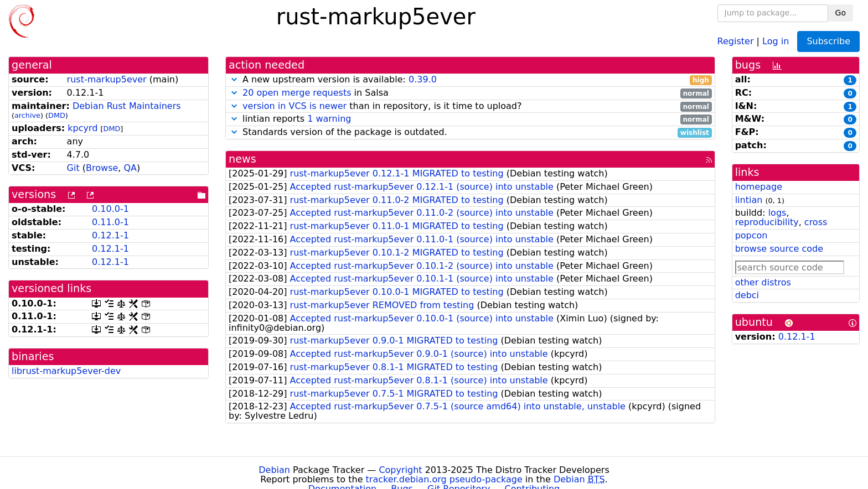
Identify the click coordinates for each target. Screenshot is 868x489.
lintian (749, 200)
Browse (102, 168)
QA (130, 168)
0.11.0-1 (110, 222)
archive (27, 115)
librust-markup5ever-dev (66, 371)
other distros (763, 282)
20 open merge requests (297, 93)
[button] (234, 79)
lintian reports (470, 119)
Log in (776, 41)
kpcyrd (82, 128)
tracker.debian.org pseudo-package (444, 479)
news (242, 159)
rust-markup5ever (107, 79)
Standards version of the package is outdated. (470, 132)
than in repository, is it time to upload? (470, 106)
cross (816, 222)
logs (777, 213)
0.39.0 (423, 79)
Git (73, 168)
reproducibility (767, 222)
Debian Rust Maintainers (127, 106)
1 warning (329, 119)
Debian (274, 470)
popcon (751, 235)
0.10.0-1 (110, 209)
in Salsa (470, 93)
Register (736, 41)
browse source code (779, 249)
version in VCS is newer (294, 106)
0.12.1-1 (110, 235)
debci (747, 295)
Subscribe (828, 41)
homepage (759, 187)
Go (841, 13)
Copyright (400, 470)
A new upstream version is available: (470, 80)
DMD (57, 115)
